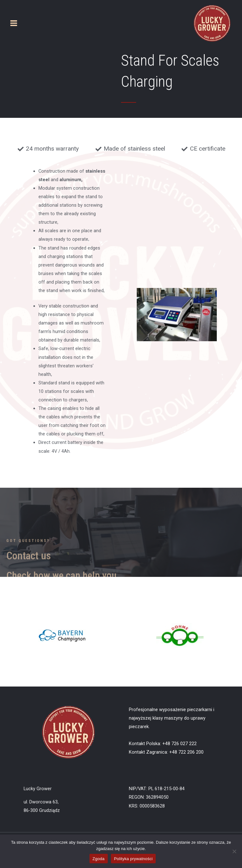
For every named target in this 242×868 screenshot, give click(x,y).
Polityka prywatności (133, 859)
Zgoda (99, 859)
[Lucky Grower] (212, 23)
